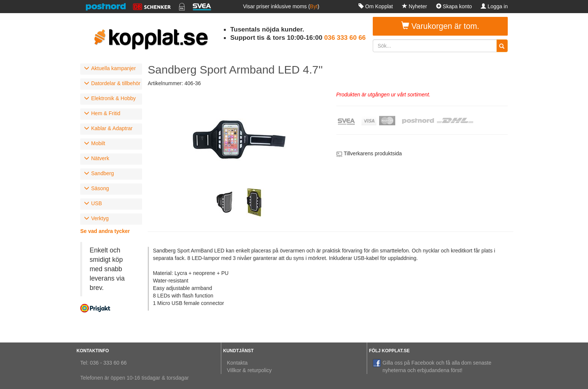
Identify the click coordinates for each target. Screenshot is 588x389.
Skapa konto (454, 6)
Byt (314, 6)
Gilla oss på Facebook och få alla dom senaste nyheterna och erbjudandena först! (432, 366)
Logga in (494, 6)
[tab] (111, 69)
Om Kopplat (376, 6)
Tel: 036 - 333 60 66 (103, 363)
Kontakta (237, 363)
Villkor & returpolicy (249, 370)
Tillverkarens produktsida (373, 153)
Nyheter (415, 6)
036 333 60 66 (345, 38)
